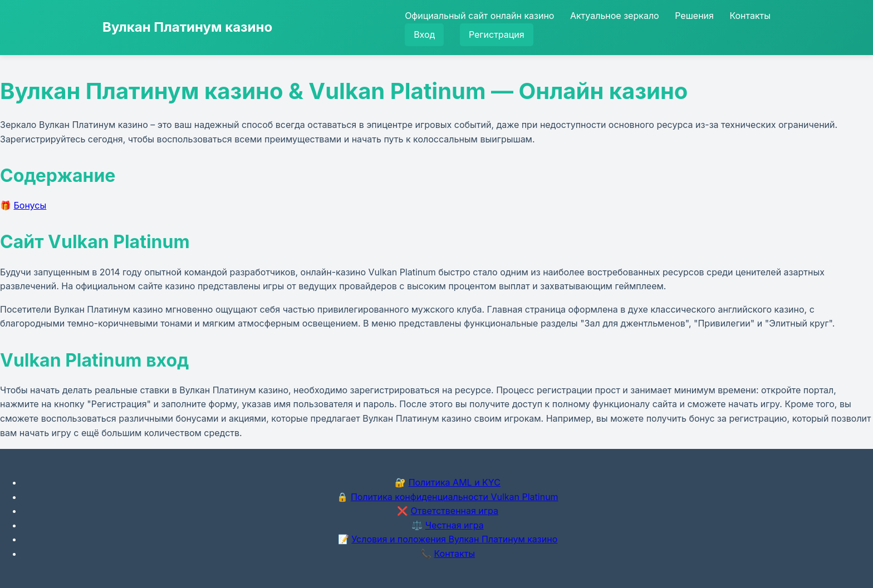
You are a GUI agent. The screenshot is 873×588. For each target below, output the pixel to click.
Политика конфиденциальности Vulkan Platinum (455, 497)
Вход (424, 34)
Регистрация (497, 34)
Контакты (750, 16)
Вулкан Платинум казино (187, 27)
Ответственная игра (454, 511)
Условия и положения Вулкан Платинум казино (454, 539)
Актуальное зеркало (615, 16)
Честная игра (455, 525)
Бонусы (30, 205)
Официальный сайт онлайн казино (479, 16)
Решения (694, 16)
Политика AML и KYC (455, 482)
